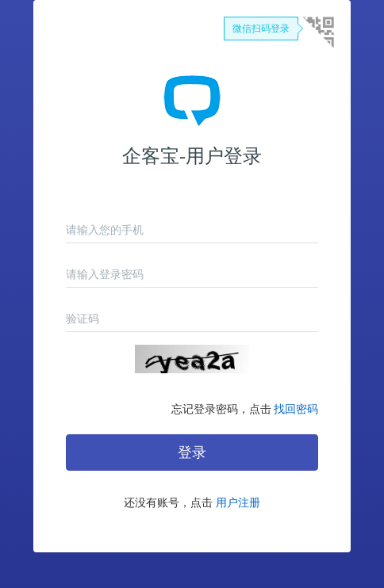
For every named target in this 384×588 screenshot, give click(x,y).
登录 (192, 452)
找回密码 (296, 409)
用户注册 (238, 503)
